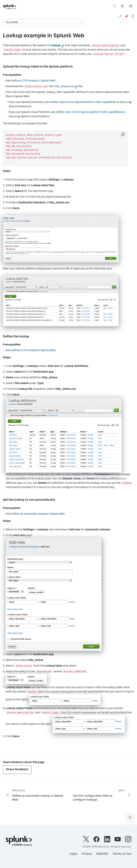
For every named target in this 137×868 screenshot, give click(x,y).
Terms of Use (122, 854)
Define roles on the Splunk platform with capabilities (83, 102)
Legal (73, 854)
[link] (121, 16)
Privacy (87, 854)
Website (102, 854)
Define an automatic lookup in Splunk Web (38, 514)
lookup (56, 46)
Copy (125, 136)
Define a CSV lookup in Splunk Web (33, 81)
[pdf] (133, 16)
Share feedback (17, 770)
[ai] (127, 16)
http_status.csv (64, 87)
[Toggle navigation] (130, 817)
